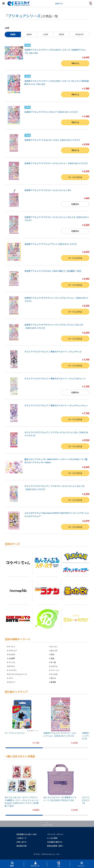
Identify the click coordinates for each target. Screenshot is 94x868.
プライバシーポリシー (56, 834)
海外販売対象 (21, 846)
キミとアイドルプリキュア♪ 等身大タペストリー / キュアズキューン (55, 378)
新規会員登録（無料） (56, 846)
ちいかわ (54, 674)
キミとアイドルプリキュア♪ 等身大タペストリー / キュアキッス (53, 352)
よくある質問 (52, 838)
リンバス (12, 662)
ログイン (59, 4)
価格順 (29, 34)
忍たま (53, 678)
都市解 (53, 682)
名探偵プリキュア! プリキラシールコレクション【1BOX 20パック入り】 (57, 163)
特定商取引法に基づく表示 (27, 834)
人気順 (45, 34)
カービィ (12, 646)
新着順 (13, 34)
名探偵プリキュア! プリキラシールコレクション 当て (48, 190)
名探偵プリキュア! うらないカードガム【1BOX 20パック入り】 (53, 140)
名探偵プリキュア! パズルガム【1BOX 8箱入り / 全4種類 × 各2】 (53, 271)
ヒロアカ (54, 666)
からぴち (12, 654)
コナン (11, 678)
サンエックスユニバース (18, 674)
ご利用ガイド (21, 838)
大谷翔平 (12, 658)
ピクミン (12, 682)
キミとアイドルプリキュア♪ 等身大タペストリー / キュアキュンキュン (56, 405)
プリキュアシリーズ (24, 16)
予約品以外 (79, 34)
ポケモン (12, 666)
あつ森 (53, 662)
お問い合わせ (21, 842)
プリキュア (13, 650)
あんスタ (54, 650)
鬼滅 (52, 658)
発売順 (61, 34)
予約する (75, 63)
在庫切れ (75, 204)
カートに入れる (75, 177)
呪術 (52, 654)
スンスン (54, 646)
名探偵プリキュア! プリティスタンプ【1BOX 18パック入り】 (52, 112)
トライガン (13, 670)
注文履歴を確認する (55, 842)
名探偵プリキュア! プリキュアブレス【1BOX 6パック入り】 (51, 244)
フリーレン (55, 670)
